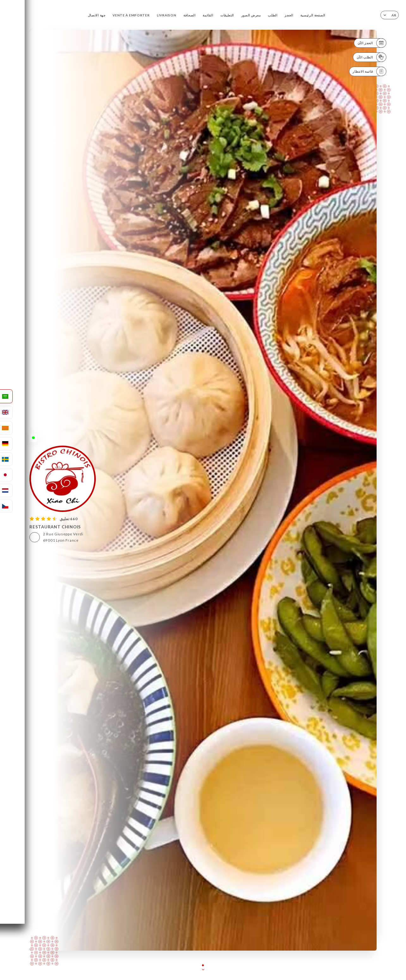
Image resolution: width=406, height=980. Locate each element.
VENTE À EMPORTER (131, 15)
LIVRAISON (166, 15)
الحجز (289, 15)
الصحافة (190, 15)
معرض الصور (251, 15)
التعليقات (227, 15)
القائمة (208, 15)
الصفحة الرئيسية (313, 15)
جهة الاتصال (97, 15)
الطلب (273, 15)
